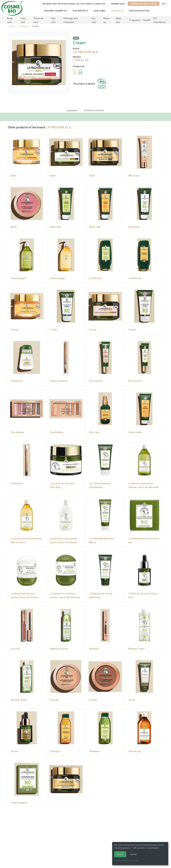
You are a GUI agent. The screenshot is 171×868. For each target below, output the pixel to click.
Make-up (107, 19)
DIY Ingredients (159, 19)
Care (76, 38)
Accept (120, 854)
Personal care (38, 19)
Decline (133, 854)
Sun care (94, 19)
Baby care (118, 19)
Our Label (100, 10)
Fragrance (135, 19)
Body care (10, 19)
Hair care (53, 19)
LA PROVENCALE (58, 127)
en (164, 3)
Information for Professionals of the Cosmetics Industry (74, 3)
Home (12, 26)
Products (118, 10)
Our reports (80, 10)
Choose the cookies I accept (126, 860)
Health (147, 19)
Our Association (139, 10)
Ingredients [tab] (72, 110)
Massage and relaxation (70, 19)
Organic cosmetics (56, 10)
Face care (23, 19)
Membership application (144, 3)
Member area (118, 3)
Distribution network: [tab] (94, 110)
